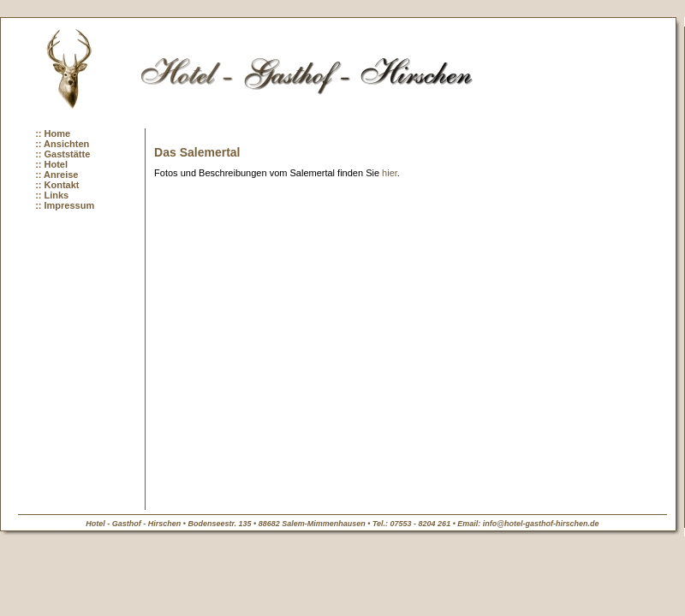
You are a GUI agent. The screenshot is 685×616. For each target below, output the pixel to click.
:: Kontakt (57, 185)
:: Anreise (57, 175)
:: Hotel (51, 164)
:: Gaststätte (63, 154)
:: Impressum (65, 205)
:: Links (52, 195)
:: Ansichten (62, 144)
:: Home (53, 133)
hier (390, 173)
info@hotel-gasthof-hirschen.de (541, 524)
